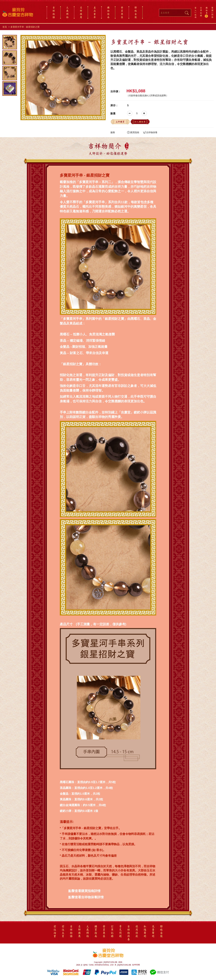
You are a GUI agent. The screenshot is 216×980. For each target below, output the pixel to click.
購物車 (207, 12)
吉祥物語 (54, 12)
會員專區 (122, 12)
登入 (196, 9)
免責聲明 (153, 931)
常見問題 (120, 931)
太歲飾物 (67, 12)
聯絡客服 (136, 12)
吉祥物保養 (150, 132)
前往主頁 (63, 931)
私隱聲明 (145, 931)
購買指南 (133, 132)
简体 (212, 16)
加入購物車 (140, 122)
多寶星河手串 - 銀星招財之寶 (25, 27)
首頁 (5, 27)
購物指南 (108, 12)
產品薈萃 (95, 12)
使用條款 (137, 931)
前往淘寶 (55, 931)
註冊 (196, 16)
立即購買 (120, 122)
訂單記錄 (201, 12)
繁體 (212, 9)
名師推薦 (81, 12)
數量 (113, 113)
